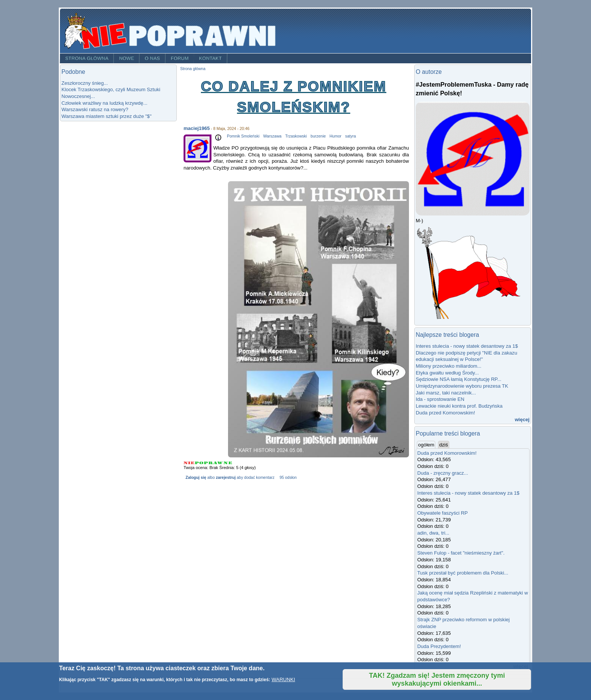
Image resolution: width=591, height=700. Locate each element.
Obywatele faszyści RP (442, 513)
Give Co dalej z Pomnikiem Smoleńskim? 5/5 (228, 463)
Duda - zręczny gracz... (443, 473)
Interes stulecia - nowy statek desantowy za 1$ (467, 346)
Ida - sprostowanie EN (440, 399)
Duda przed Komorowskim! (445, 413)
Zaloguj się (196, 478)
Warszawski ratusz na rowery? (95, 109)
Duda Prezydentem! (439, 646)
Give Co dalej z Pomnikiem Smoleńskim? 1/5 (189, 463)
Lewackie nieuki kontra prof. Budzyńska (459, 406)
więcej (522, 420)
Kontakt (211, 58)
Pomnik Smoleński (243, 136)
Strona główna (87, 58)
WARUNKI (283, 679)
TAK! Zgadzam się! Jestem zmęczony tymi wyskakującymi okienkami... (437, 679)
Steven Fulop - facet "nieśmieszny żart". (461, 553)
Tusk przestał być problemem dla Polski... (463, 573)
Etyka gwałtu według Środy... (447, 373)
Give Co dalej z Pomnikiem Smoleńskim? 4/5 (218, 463)
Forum (180, 58)
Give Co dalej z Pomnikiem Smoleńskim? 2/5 (199, 463)
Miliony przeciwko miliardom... (449, 366)
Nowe (127, 58)
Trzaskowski (296, 136)
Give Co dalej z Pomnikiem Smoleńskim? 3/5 (209, 463)
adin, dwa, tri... (433, 533)
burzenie (318, 136)
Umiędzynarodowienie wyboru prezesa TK (462, 386)
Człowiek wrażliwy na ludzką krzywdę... (104, 103)
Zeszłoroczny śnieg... (85, 83)
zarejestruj (226, 478)
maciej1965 (197, 128)
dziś (443, 445)
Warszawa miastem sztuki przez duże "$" (106, 116)
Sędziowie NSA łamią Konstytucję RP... (459, 379)
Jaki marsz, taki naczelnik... (446, 393)
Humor (335, 136)
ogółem (427, 445)
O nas (152, 58)
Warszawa (272, 136)
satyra (351, 136)
